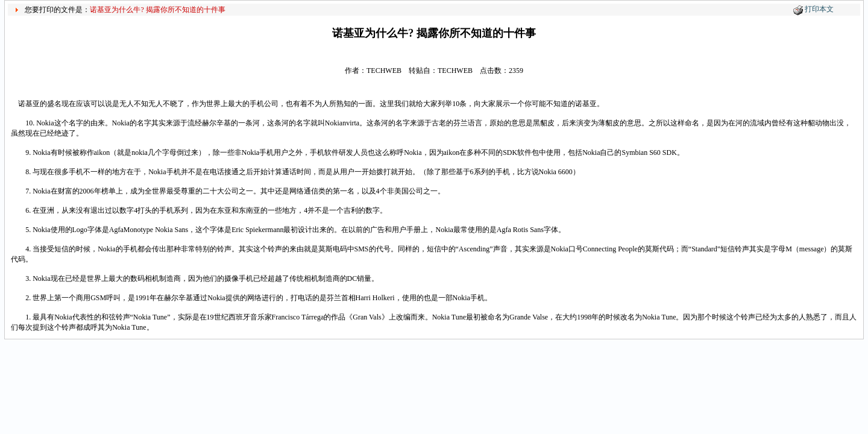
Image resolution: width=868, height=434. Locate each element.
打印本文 (819, 9)
